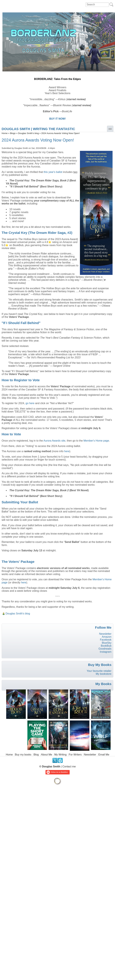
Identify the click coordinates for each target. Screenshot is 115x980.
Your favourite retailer (99, 671)
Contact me (69, 766)
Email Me (104, 755)
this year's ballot (53, 172)
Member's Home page (96, 441)
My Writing (60, 755)
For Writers (75, 755)
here (67, 451)
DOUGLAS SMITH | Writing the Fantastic (38, 129)
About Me (46, 755)
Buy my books (23, 755)
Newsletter (105, 634)
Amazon (107, 637)
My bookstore (104, 674)
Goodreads (105, 649)
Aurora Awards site (54, 441)
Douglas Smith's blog (28, 133)
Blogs (13, 133)
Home (5, 133)
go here (30, 403)
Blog (36, 755)
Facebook (106, 640)
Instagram (106, 652)
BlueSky (107, 643)
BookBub (106, 646)
